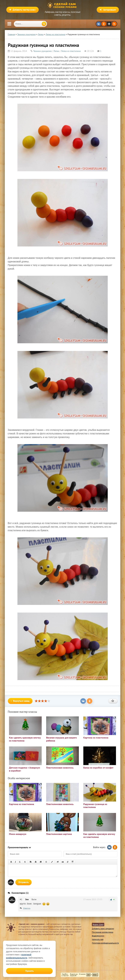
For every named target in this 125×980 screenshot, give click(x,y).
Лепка (56, 51)
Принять (29, 971)
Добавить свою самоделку (103, 929)
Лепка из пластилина (71, 51)
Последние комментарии (103, 932)
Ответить (27, 908)
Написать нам (98, 939)
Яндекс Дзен (98, 925)
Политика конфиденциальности (105, 943)
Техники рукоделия (42, 51)
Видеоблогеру (98, 936)
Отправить (23, 882)
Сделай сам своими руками (63, 5)
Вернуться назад (20, 701)
